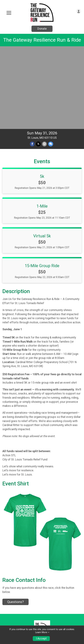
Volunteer (10, 592)
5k (42, 96)
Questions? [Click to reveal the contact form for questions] (15, 522)
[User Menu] (79, 11)
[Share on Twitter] (38, 64)
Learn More (41, 632)
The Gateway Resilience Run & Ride (42, 40)
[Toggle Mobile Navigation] (9, 13)
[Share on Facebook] (32, 64)
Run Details (11, 560)
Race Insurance (14, 576)
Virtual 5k (42, 156)
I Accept (41, 639)
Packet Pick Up (14, 568)
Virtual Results (12, 611)
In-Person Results (14, 605)
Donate (42, 29)
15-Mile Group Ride (42, 186)
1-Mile (42, 126)
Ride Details (11, 584)
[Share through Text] (51, 64)
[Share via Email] (44, 64)
